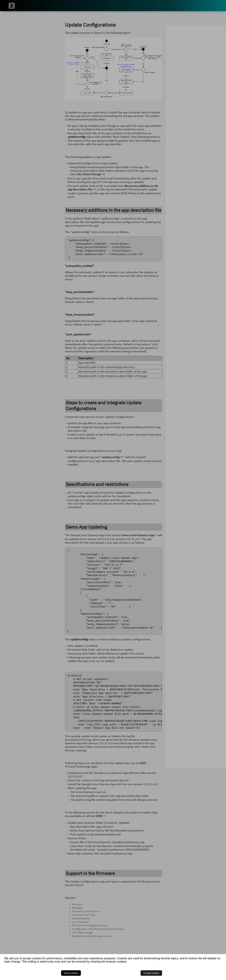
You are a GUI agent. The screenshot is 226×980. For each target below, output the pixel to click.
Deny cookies (195, 972)
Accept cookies (212, 972)
